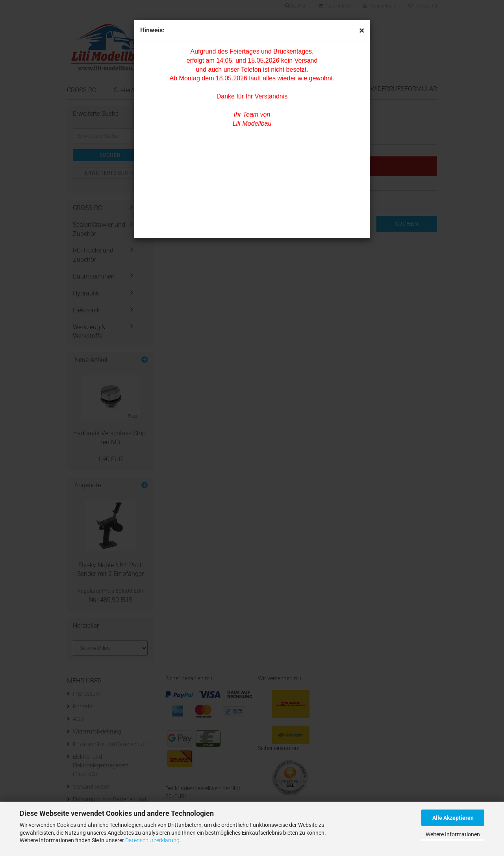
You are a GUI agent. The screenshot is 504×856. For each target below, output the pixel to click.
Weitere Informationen (453, 834)
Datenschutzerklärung (152, 840)
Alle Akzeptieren (453, 818)
